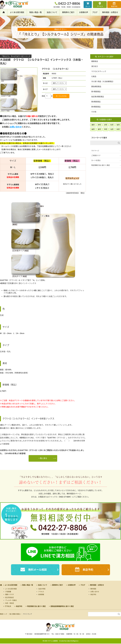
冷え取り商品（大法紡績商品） (103, 82)
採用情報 (41, 594)
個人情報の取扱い (15, 614)
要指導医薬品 (96, 87)
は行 (93, 129)
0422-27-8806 (69, 4)
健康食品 (95, 61)
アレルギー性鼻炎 (11, 600)
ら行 (112, 129)
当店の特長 (42, 589)
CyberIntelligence (73, 641)
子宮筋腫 (8, 592)
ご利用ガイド (96, 155)
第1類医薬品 (96, 92)
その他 (94, 112)
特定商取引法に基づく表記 (101, 165)
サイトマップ (27, 614)
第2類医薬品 (96, 102)
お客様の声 (84, 12)
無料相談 (93, 589)
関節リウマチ (10, 594)
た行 (112, 125)
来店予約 (114, 6)
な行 (118, 125)
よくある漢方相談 (17, 12)
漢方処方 (95, 66)
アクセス (100, 6)
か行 (99, 125)
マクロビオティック (99, 71)
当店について (52, 12)
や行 (106, 129)
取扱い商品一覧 (36, 12)
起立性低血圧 (10, 597)
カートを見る (96, 160)
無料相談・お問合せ (110, 12)
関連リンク (4, 614)
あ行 (93, 125)
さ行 (106, 125)
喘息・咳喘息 (10, 603)
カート (88, 6)
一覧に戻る (43, 458)
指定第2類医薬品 (98, 97)
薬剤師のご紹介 (68, 12)
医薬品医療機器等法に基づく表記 (62, 606)
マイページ (95, 151)
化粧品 (94, 76)
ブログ (95, 12)
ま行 (99, 129)
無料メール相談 (38, 570)
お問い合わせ (16, 127)
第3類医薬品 (96, 107)
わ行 (118, 129)
